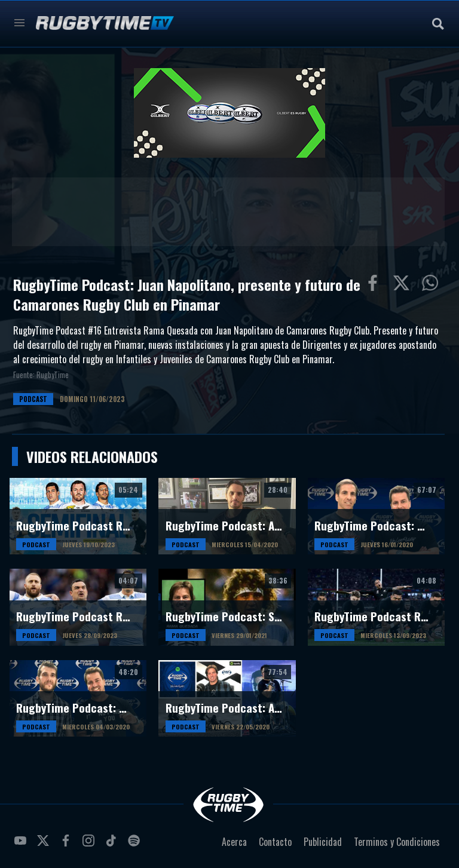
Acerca (234, 842)
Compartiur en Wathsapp (433, 286)
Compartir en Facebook (375, 286)
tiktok (113, 845)
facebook (68, 845)
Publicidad (323, 842)
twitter (45, 845)
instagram (90, 845)
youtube (22, 845)
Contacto (275, 842)
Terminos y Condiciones (397, 842)
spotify (136, 845)
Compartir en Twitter (404, 286)
